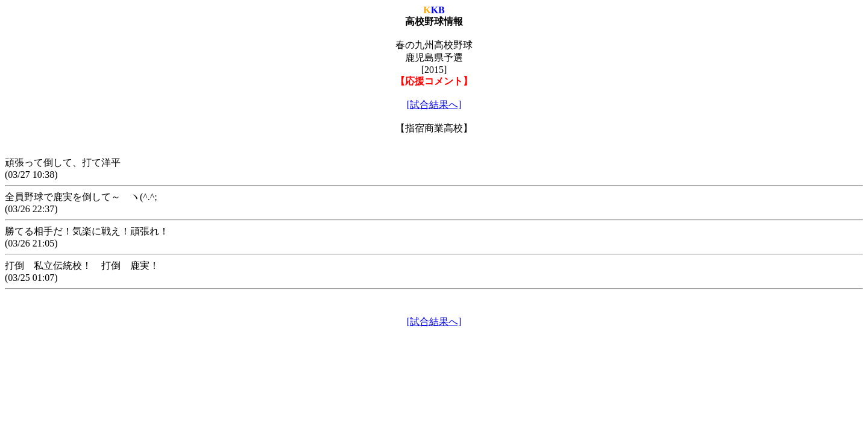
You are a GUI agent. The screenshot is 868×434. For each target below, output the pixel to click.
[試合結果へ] (434, 105)
